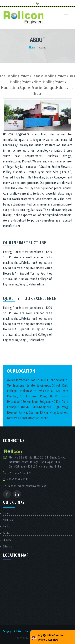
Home (32, 47)
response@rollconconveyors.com (28, 486)
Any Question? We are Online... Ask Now (51, 637)
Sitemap (7, 546)
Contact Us (9, 533)
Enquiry (7, 540)
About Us (8, 520)
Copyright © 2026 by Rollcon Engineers (24, 631)
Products (8, 526)
